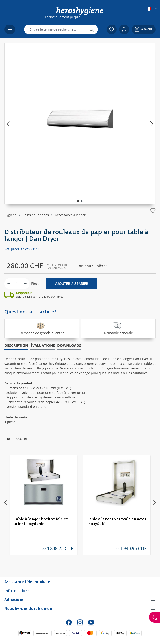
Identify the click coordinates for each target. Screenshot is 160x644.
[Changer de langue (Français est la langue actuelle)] (152, 9)
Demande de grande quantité (42, 328)
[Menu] (10, 29)
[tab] (16, 346)
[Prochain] (152, 124)
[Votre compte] (124, 29)
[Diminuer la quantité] (9, 284)
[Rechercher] (92, 29)
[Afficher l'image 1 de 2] (78, 201)
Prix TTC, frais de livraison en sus (57, 266)
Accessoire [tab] (17, 439)
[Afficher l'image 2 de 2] (82, 201)
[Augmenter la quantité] (25, 284)
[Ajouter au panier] (71, 284)
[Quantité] (17, 284)
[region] (80, 123)
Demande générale (118, 328)
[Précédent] (8, 124)
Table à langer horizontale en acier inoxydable (41, 522)
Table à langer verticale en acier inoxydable (117, 522)
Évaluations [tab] (43, 346)
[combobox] (55, 29)
